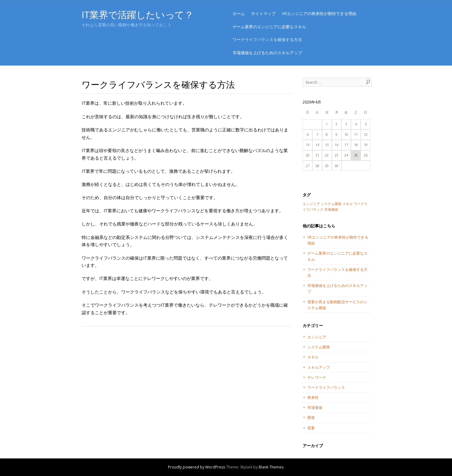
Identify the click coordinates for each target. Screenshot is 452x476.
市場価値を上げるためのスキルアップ (267, 53)
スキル (313, 357)
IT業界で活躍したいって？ (137, 15)
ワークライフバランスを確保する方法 (267, 40)
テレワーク (317, 377)
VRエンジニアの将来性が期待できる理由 (319, 13)
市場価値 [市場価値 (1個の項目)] (331, 209)
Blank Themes (271, 467)
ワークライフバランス (326, 387)
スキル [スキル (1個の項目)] (348, 204)
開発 (311, 418)
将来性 (313, 397)
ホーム (239, 13)
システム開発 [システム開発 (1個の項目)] (331, 204)
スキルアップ (319, 367)
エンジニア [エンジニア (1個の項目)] (311, 204)
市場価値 (315, 407)
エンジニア (317, 337)
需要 (311, 428)
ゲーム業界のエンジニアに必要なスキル (269, 27)
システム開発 (319, 347)
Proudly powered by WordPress (196, 467)
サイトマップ (263, 13)
